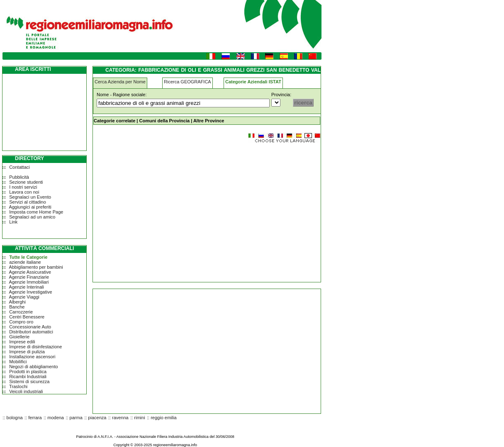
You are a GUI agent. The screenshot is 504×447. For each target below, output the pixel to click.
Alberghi (17, 302)
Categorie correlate (114, 121)
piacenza (97, 418)
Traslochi (18, 386)
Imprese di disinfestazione (35, 347)
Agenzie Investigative (31, 292)
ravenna (120, 418)
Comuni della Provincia (164, 121)
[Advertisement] (163, 209)
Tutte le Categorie (28, 257)
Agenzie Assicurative (30, 272)
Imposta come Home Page (36, 212)
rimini (139, 418)
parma (76, 418)
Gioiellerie (19, 337)
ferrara (35, 418)
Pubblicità (19, 177)
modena (56, 418)
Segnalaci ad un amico (32, 217)
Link (13, 222)
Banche (17, 307)
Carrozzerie (21, 312)
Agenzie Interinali (27, 287)
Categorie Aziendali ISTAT (253, 82)
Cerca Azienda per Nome (120, 82)
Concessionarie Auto (30, 327)
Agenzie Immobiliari (29, 282)
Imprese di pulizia (27, 352)
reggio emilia (163, 418)
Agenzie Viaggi (24, 297)
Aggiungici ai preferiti (30, 207)
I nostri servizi (23, 187)
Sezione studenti (26, 182)
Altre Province (209, 121)
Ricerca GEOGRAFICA (187, 82)
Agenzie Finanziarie (29, 277)
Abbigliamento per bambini (36, 267)
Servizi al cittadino (28, 202)
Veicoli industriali (26, 391)
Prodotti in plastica (28, 372)
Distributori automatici (31, 332)
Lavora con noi (24, 192)
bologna (15, 418)
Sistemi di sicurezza (29, 381)
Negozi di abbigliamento (33, 367)
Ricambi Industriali (28, 377)
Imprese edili (22, 342)
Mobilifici (18, 362)
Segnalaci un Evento (30, 197)
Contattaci (19, 167)
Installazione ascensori (32, 357)
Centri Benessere (27, 317)
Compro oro (21, 322)
